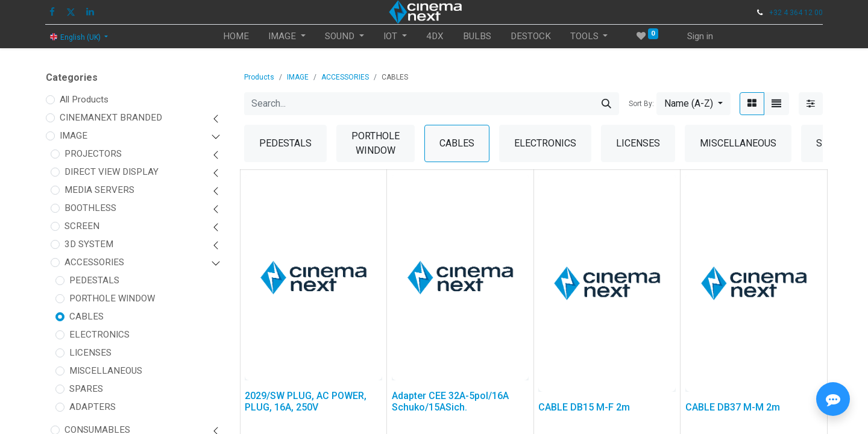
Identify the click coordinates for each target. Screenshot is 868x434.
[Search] (606, 104)
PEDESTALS (94, 280)
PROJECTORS (93, 154)
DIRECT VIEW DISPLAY (112, 172)
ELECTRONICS (99, 335)
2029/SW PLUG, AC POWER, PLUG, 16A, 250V (306, 401)
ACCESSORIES (94, 262)
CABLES (86, 316)
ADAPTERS (93, 407)
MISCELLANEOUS (106, 371)
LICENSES (90, 353)
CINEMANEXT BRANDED (111, 118)
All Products (84, 99)
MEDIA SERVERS (99, 190)
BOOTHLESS (90, 208)
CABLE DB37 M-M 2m (733, 407)
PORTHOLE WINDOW (112, 298)
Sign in (700, 36)
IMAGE (74, 136)
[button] (693, 104)
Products (259, 77)
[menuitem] (236, 36)
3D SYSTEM (89, 244)
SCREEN (82, 226)
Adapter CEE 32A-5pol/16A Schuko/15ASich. (450, 401)
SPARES (86, 389)
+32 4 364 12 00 (796, 13)
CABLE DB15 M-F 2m (584, 407)
